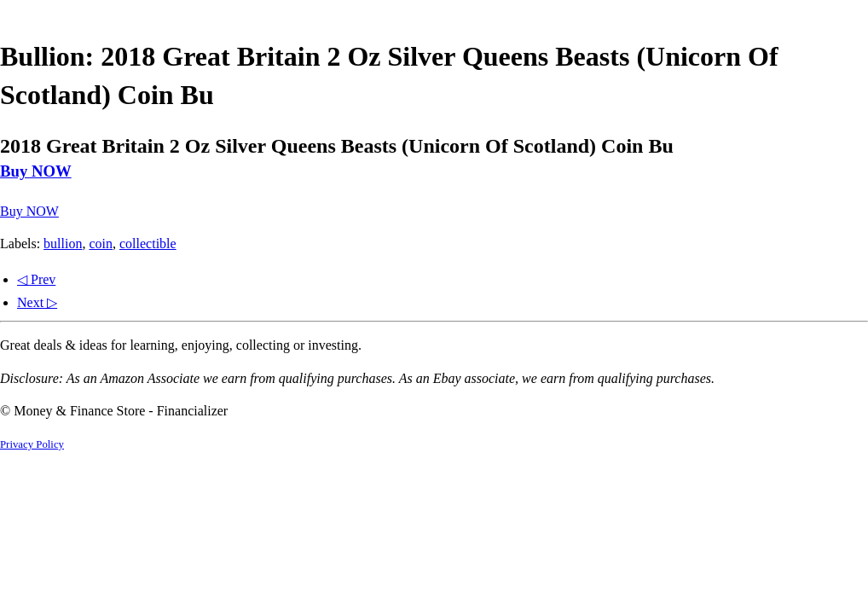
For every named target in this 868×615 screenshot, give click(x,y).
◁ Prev (36, 279)
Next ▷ (37, 302)
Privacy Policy (32, 444)
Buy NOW (36, 171)
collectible (148, 244)
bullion (63, 244)
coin (101, 244)
